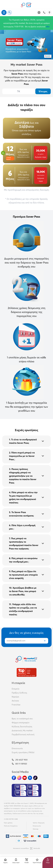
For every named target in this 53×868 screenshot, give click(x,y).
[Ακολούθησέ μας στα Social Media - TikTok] (35, 778)
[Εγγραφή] (45, 641)
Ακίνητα (15, 701)
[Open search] (10, 12)
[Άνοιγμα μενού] (4, 12)
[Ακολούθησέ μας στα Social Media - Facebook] (14, 778)
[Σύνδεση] (39, 12)
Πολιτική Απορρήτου (11, 826)
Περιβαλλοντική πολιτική (23, 734)
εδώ (48, 27)
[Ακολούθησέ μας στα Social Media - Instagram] (19, 778)
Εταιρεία (15, 689)
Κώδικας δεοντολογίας (22, 727)
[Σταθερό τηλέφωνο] (44, 12)
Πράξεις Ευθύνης (19, 693)
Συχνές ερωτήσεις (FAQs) (23, 752)
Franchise (16, 705)
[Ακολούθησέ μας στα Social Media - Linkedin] (30, 778)
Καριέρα (15, 697)
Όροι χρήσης (8, 823)
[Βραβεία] (27, 672)
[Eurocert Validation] (27, 790)
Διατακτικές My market (22, 731)
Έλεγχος (43, 91)
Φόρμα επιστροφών (21, 723)
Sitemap (36, 829)
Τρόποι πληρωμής (39, 823)
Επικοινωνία (17, 748)
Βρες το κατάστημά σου (22, 719)
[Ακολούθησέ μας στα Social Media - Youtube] (25, 778)
